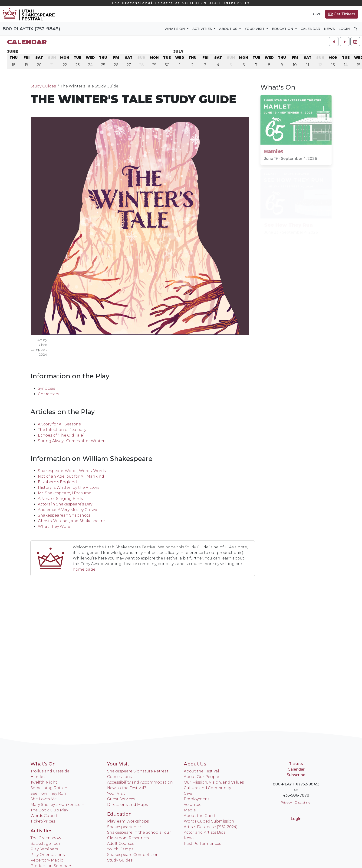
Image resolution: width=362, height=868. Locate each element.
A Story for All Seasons (59, 424)
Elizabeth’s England (57, 482)
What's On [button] (175, 29)
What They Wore (54, 526)
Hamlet (38, 777)
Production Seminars (51, 866)
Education (119, 814)
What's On (43, 764)
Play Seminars (44, 849)
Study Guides (43, 86)
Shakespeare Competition (133, 855)
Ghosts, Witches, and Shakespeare (71, 521)
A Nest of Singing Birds (60, 499)
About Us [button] (229, 29)
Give (317, 14)
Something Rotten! (49, 788)
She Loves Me (44, 799)
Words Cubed (44, 816)
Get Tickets (342, 14)
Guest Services (121, 799)
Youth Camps (120, 849)
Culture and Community (207, 788)
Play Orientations (48, 855)
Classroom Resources (128, 838)
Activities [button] (203, 29)
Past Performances (202, 844)
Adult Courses (121, 844)
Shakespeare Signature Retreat (138, 771)
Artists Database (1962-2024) (211, 827)
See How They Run (48, 793)
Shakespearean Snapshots (64, 515)
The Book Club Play (49, 810)
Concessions (119, 777)
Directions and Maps (127, 805)
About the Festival (201, 771)
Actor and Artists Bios (205, 832)
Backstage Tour (45, 844)
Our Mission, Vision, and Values (214, 782)
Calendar (310, 29)
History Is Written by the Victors (69, 487)
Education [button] (283, 29)
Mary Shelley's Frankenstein (57, 805)
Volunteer (193, 805)
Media (190, 810)
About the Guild (199, 816)
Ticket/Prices (43, 821)
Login (344, 29)
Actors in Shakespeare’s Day (65, 504)
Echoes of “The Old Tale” (61, 435)
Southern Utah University (181, 3)
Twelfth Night (44, 782)
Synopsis (46, 388)
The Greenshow (46, 838)
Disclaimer (303, 802)
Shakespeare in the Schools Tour (139, 832)
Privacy (286, 802)
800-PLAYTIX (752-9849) (31, 29)
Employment (197, 799)
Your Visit (118, 764)
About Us (195, 764)
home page (84, 569)
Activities (41, 831)
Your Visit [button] (255, 29)
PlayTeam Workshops (128, 821)
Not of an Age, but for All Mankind (71, 476)
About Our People (201, 777)
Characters (48, 394)
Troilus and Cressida (50, 771)
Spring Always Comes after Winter (71, 441)
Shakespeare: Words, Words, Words (72, 471)
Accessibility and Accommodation (140, 782)
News (329, 29)
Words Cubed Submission (209, 821)
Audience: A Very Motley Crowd (68, 510)
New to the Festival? (127, 788)
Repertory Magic (47, 860)
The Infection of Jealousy (62, 430)
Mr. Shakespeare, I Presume (65, 493)
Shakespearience (124, 827)
